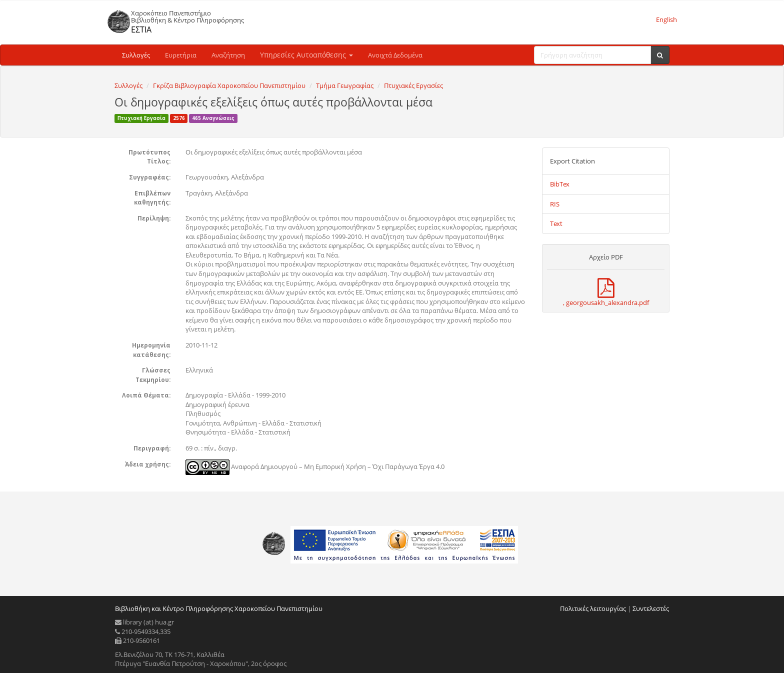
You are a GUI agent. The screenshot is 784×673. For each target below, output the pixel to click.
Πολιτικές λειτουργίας (593, 608)
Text (556, 223)
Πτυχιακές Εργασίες (413, 85)
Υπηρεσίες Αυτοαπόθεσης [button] (306, 55)
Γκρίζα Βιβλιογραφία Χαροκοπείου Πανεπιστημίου (229, 85)
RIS (555, 204)
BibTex (560, 184)
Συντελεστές (651, 608)
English (666, 19)
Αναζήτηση (228, 55)
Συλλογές (136, 55)
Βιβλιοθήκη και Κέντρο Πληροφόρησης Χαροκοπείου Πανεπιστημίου (219, 608)
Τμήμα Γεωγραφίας (345, 85)
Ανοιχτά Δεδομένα (395, 55)
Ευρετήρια (181, 55)
